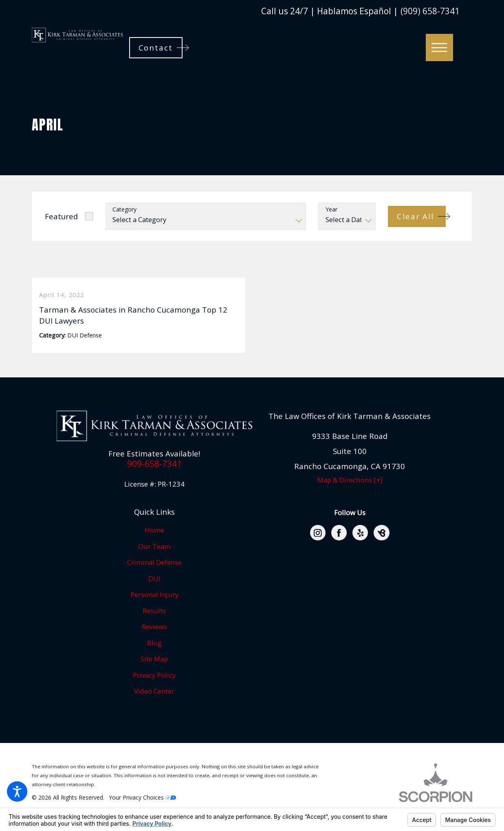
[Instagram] (318, 545)
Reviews (154, 639)
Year (331, 210)
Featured (61, 216)
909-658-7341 (154, 476)
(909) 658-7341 (430, 11)
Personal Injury (154, 607)
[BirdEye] (381, 545)
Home (154, 543)
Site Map (154, 671)
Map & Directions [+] (350, 493)
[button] (17, 791)
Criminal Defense (154, 575)
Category (124, 210)
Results (154, 623)
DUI (154, 591)
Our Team (154, 559)
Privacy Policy (154, 688)
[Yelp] (360, 545)
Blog (154, 656)
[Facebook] (339, 545)
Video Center (154, 704)
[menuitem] (154, 543)
